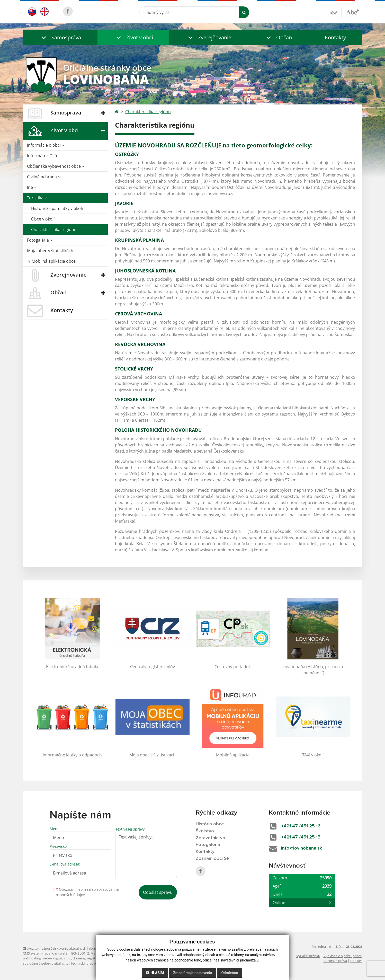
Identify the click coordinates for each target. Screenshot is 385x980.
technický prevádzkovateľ (91, 963)
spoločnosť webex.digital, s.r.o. (46, 963)
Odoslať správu (158, 892)
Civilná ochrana (44, 177)
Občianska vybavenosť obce (56, 166)
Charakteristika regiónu (54, 229)
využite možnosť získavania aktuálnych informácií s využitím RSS (74, 948)
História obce (210, 824)
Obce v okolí (43, 219)
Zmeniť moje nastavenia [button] (192, 973)
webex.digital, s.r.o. (57, 958)
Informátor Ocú (42, 156)
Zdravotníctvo (211, 838)
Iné (32, 187)
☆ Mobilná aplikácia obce (51, 261)
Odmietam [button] (230, 973)
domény (79, 958)
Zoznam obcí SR (213, 859)
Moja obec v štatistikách (50, 251)
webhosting (32, 958)
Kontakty (335, 37)
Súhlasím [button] (155, 973)
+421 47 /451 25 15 (301, 837)
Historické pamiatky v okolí (57, 208)
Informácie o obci (46, 145)
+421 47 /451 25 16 (301, 826)
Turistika (37, 198)
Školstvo (205, 831)
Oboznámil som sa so (87, 892)
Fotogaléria (40, 240)
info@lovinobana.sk (302, 848)
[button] (60, 37)
